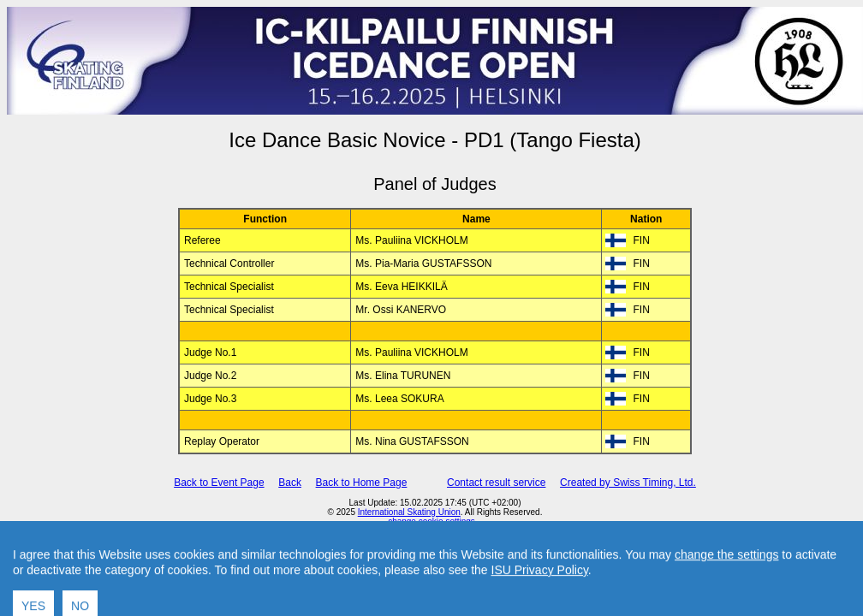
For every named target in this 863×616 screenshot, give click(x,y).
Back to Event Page (219, 483)
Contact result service (496, 483)
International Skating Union (409, 512)
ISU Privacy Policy (540, 597)
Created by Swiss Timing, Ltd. (628, 483)
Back (290, 483)
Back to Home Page (362, 483)
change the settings (726, 582)
